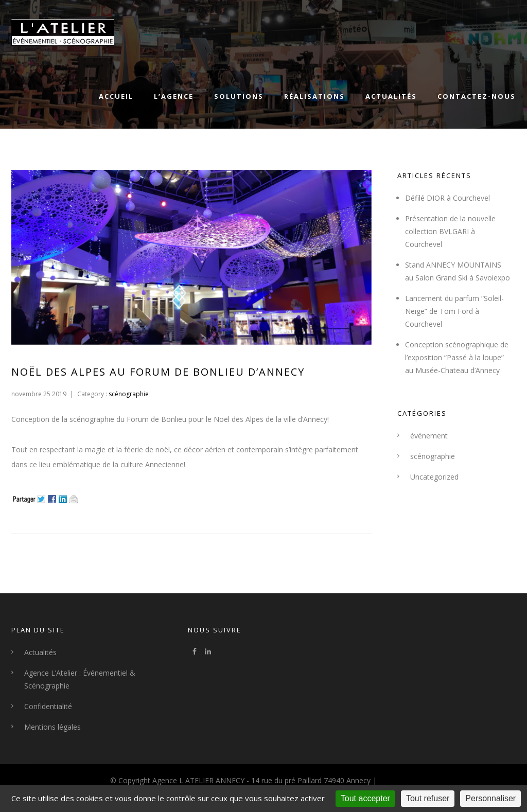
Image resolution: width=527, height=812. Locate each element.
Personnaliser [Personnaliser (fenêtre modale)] (490, 798)
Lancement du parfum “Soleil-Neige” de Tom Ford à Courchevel (454, 311)
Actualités (391, 96)
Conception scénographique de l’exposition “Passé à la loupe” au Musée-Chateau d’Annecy (457, 357)
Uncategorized (434, 477)
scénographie (128, 394)
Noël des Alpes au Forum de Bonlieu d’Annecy (158, 372)
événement (429, 436)
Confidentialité (48, 706)
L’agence (174, 96)
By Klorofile (398, 780)
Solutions (239, 96)
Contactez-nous (477, 96)
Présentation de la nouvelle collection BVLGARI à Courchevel (450, 231)
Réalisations (314, 96)
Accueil (116, 96)
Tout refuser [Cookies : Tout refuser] (428, 798)
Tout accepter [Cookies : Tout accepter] (365, 798)
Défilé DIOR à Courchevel (447, 198)
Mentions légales (52, 727)
